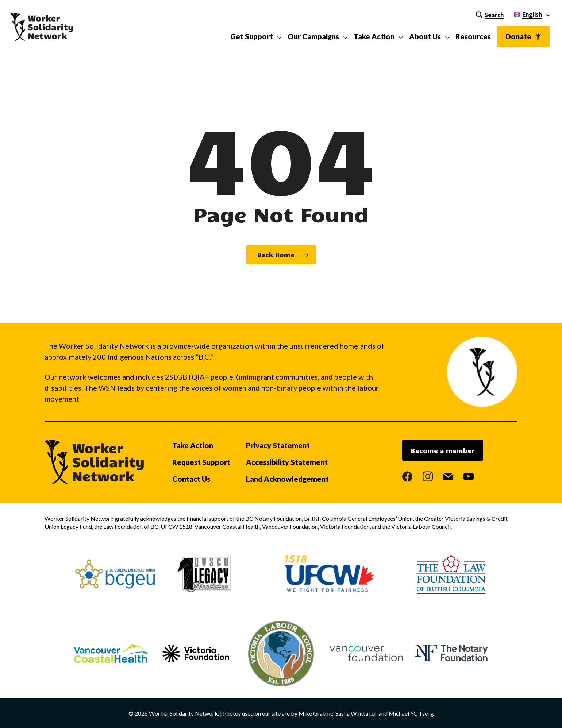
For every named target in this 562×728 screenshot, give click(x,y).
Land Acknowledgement (287, 479)
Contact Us (191, 479)
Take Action (193, 445)
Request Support (201, 462)
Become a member (443, 450)
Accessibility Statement (287, 462)
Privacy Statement (278, 445)
